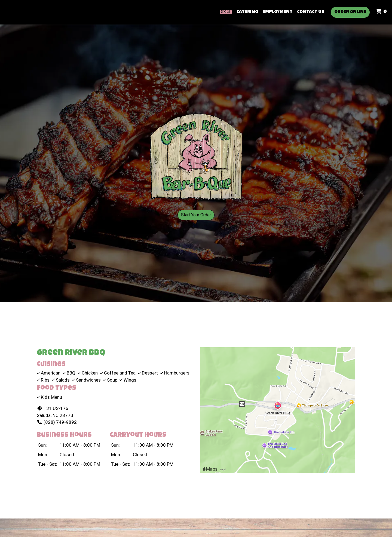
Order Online (350, 12)
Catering (247, 12)
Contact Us (311, 12)
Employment (278, 12)
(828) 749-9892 (57, 422)
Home (226, 12)
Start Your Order (196, 215)
